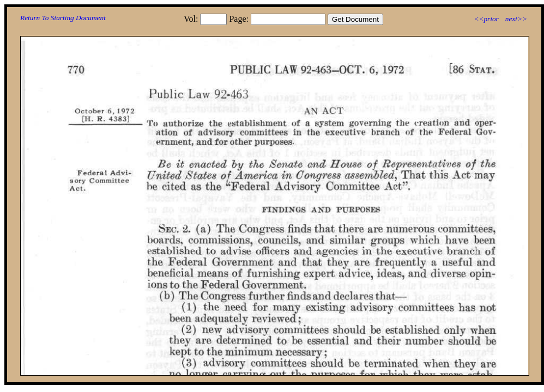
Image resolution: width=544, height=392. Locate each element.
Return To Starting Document (63, 18)
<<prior (486, 19)
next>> (516, 19)
